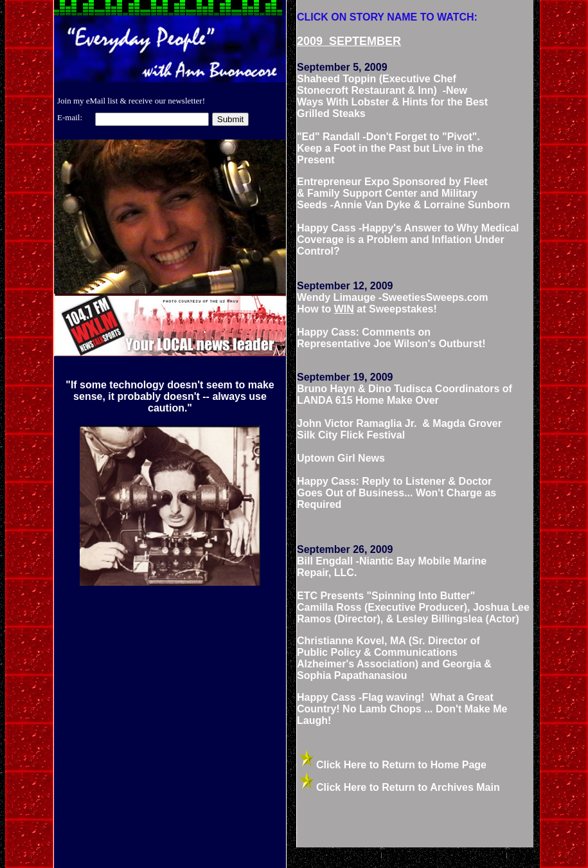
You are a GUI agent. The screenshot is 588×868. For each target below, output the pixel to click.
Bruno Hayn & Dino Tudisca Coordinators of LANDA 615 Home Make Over (405, 394)
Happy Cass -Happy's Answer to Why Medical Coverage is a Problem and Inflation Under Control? (408, 240)
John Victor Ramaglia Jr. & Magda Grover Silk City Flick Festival (399, 429)
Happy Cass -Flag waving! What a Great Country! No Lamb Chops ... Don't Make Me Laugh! (402, 709)
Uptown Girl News (341, 458)
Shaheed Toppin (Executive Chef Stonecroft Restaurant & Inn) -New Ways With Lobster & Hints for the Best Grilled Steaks (392, 96)
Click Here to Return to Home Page (401, 765)
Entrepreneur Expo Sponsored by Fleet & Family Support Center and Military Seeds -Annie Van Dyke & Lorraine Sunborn (404, 193)
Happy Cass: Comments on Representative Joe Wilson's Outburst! (391, 338)
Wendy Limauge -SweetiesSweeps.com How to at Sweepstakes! (393, 303)
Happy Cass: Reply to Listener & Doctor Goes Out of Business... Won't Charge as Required (396, 493)
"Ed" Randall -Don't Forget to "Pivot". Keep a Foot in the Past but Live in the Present (390, 148)
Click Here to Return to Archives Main (408, 787)
